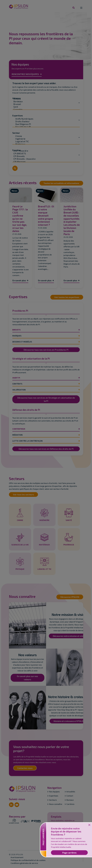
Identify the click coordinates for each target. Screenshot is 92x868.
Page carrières (69, 853)
